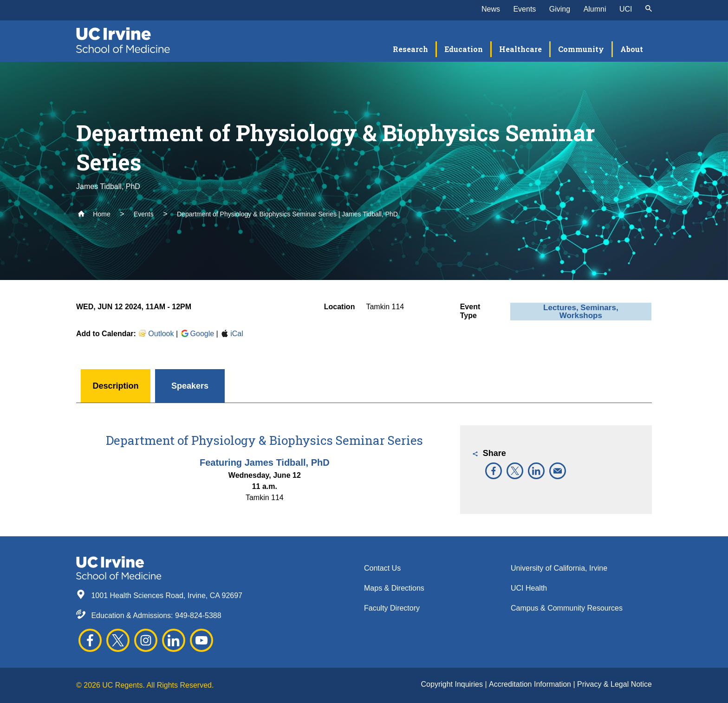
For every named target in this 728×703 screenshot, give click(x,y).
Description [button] (115, 386)
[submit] (649, 9)
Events (524, 9)
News (491, 9)
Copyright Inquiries (453, 684)
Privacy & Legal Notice (614, 684)
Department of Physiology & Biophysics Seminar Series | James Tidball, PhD (287, 214)
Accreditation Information (531, 684)
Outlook (156, 334)
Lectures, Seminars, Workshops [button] (581, 312)
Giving (560, 9)
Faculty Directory (392, 608)
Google (197, 334)
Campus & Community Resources (567, 608)
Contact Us (382, 568)
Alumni (595, 9)
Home (94, 214)
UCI (626, 9)
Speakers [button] (190, 386)
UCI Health (529, 588)
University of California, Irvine (559, 568)
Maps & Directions (394, 588)
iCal (232, 334)
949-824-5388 (198, 615)
